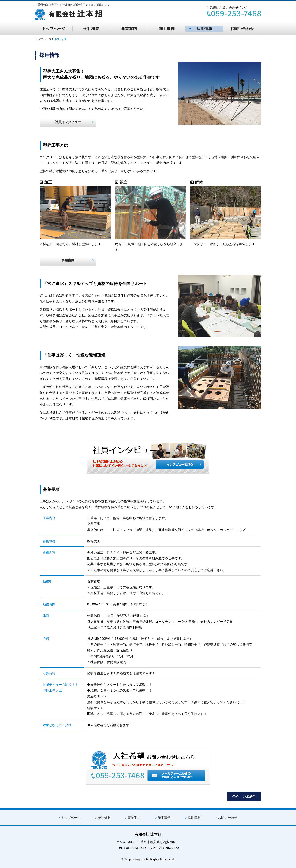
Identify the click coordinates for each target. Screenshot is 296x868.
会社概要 (91, 29)
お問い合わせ (242, 29)
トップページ (54, 29)
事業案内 (129, 29)
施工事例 (167, 29)
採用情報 (201, 29)
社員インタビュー (74, 122)
